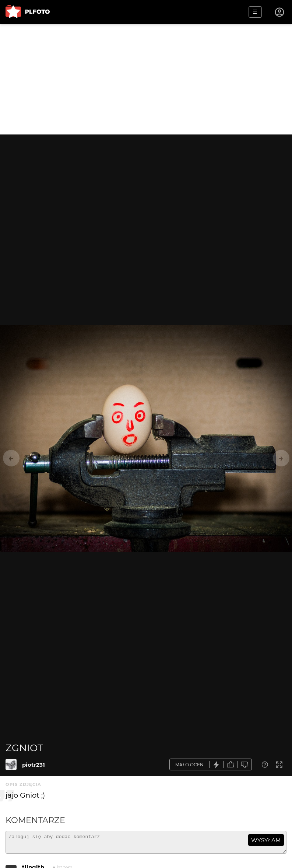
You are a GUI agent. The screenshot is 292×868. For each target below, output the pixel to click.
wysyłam (266, 840)
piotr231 (34, 765)
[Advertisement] (146, 79)
